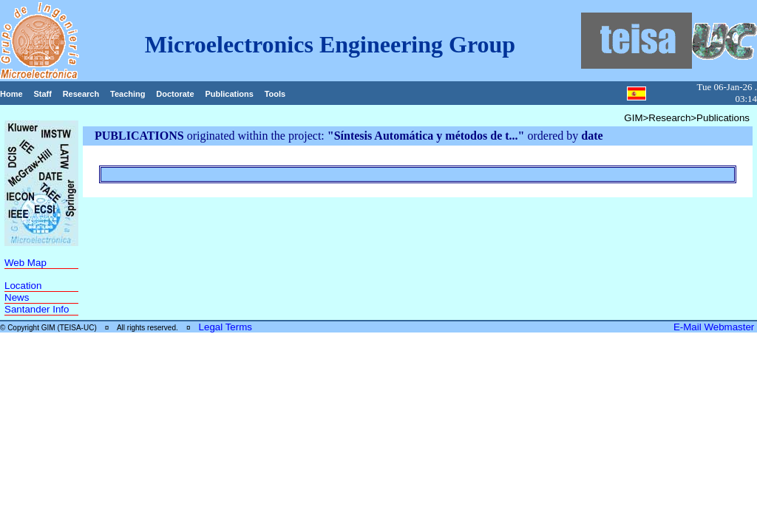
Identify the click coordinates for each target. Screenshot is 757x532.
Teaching (128, 94)
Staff (42, 94)
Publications (229, 94)
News (17, 297)
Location (23, 286)
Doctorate (175, 94)
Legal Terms (225, 327)
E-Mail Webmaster (715, 327)
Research (81, 94)
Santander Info (37, 309)
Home (11, 94)
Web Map (26, 263)
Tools (275, 94)
